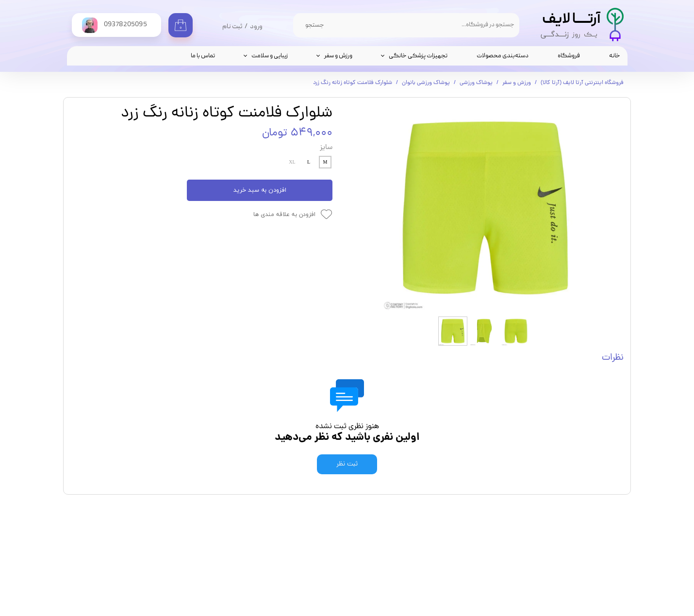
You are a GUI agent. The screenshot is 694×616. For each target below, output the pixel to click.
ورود (256, 27)
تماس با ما (203, 56)
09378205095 (411, 569)
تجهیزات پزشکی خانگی (418, 56)
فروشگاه (569, 56)
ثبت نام (232, 27)
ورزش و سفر (338, 56)
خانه (615, 56)
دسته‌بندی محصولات (503, 56)
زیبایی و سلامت (270, 56)
